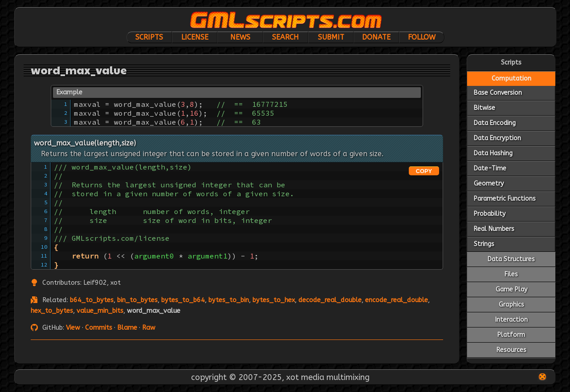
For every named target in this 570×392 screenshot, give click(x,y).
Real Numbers (494, 229)
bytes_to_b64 (183, 300)
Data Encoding (495, 123)
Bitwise (484, 108)
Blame (127, 328)
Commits (99, 328)
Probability (490, 214)
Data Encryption (497, 138)
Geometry (489, 184)
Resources (511, 350)
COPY (424, 171)
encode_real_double (397, 300)
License (195, 37)
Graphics (511, 305)
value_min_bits (100, 311)
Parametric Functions (505, 199)
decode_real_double (330, 300)
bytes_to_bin (229, 300)
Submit (331, 37)
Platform (511, 335)
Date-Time (490, 168)
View (73, 328)
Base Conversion (498, 93)
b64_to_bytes (92, 300)
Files (511, 274)
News (240, 37)
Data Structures (511, 259)
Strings (484, 244)
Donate (376, 37)
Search (285, 37)
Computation (511, 79)
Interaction (511, 320)
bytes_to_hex (274, 300)
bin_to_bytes (137, 300)
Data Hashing (493, 153)
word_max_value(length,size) (85, 143)
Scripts (149, 37)
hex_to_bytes (52, 311)
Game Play (511, 289)
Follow (422, 37)
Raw (149, 328)
